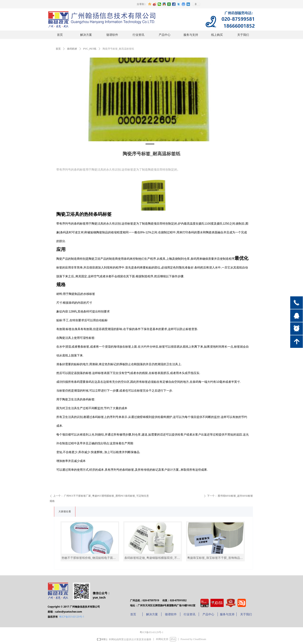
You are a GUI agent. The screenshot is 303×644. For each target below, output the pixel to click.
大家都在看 (65, 512)
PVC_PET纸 (90, 49)
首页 (58, 49)
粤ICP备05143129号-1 (72, 617)
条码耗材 (72, 49)
